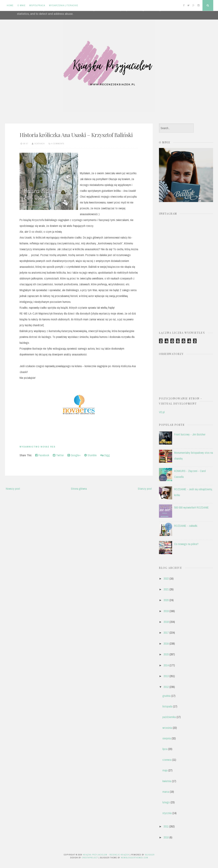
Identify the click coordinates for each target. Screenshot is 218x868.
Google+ (74, 455)
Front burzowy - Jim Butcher (190, 434)
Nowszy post (13, 489)
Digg (105, 455)
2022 (166, 578)
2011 (166, 826)
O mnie (21, 5)
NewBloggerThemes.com (134, 858)
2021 (166, 589)
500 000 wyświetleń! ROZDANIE (191, 507)
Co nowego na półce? (186, 544)
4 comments (58, 144)
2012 (166, 687)
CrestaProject (90, 858)
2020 (166, 600)
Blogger (150, 855)
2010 (166, 837)
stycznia (167, 813)
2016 (166, 644)
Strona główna (79, 489)
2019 (166, 611)
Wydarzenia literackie (64, 5)
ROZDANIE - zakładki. (186, 526)
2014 (166, 665)
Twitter (58, 455)
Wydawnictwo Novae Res (38, 447)
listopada (167, 706)
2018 (166, 622)
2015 (166, 654)
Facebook (42, 455)
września (167, 728)
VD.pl (162, 412)
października (169, 717)
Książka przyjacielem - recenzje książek (106, 855)
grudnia (166, 696)
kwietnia (167, 781)
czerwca (167, 760)
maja (165, 770)
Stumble (90, 455)
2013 (166, 676)
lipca (165, 749)
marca (166, 792)
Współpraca (37, 5)
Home (10, 5)
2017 (166, 633)
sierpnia (167, 738)
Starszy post (145, 489)
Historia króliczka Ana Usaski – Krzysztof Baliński (76, 135)
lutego (166, 802)
